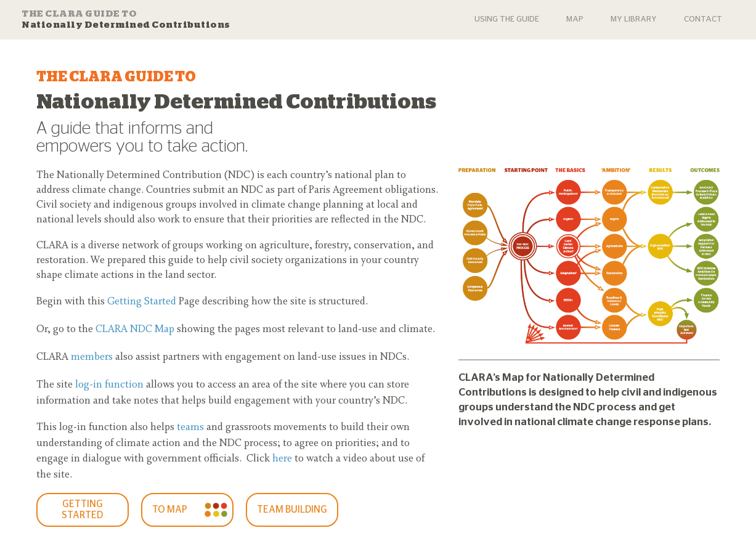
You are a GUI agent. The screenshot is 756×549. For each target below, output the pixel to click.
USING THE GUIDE (507, 19)
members (92, 357)
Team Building (292, 510)
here (282, 459)
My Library (634, 19)
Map (575, 19)
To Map (170, 510)
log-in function (109, 385)
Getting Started (142, 302)
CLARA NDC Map (135, 330)
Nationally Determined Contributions (126, 19)
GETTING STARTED (82, 510)
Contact (703, 19)
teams (190, 428)
